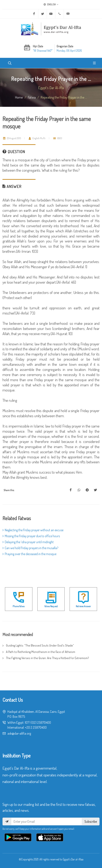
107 (27, 722)
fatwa (32, 97)
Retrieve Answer (83, 606)
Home (19, 97)
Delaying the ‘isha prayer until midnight (28, 542)
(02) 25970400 (41, 722)
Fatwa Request (51, 606)
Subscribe (91, 821)
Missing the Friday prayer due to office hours (31, 536)
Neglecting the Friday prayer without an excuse (33, 530)
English (51, 5)
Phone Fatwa (19, 606)
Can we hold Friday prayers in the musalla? (30, 548)
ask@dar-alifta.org (19, 733)
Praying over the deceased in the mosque (29, 554)
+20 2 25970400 (36, 727)
